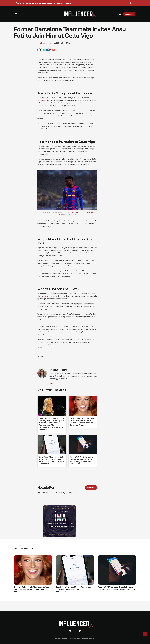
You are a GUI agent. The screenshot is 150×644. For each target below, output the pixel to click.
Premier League (46, 296)
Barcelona (41, 100)
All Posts (53, 383)
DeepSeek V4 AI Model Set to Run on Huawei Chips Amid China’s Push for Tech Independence (52, 460)
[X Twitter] (42, 50)
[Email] (54, 50)
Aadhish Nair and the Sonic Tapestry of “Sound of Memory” (48, 3)
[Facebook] (39, 50)
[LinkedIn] (48, 50)
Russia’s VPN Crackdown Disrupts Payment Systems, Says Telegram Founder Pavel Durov (83, 460)
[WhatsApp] (45, 50)
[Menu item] (75, 639)
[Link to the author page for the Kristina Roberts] (46, 43)
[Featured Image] (33, 570)
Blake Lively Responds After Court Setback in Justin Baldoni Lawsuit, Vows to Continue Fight (83, 422)
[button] (16, 14)
